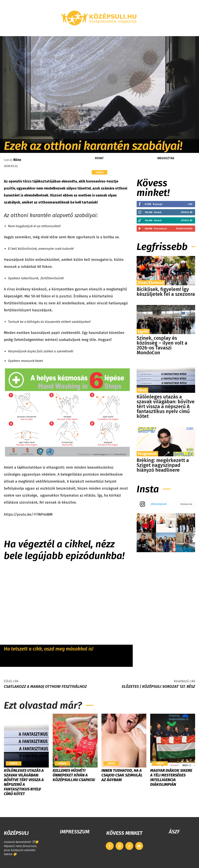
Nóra (17, 160)
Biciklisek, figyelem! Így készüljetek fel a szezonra (166, 292)
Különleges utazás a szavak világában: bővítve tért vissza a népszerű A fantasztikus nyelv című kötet (166, 407)
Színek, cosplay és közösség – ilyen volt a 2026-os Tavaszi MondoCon (162, 345)
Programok (147, 454)
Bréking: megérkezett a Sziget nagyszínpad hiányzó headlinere (163, 465)
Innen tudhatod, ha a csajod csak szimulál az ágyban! (122, 775)
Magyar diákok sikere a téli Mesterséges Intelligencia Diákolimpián (171, 777)
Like (190, 204)
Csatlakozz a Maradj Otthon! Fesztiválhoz (45, 686)
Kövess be (187, 212)
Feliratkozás (184, 228)
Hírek (99, 172)
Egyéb (143, 331)
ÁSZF (174, 832)
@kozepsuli (159, 504)
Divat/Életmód (151, 283)
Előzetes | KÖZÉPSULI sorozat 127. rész (158, 686)
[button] (192, 31)
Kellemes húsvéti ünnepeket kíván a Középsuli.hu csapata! (74, 775)
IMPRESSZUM (75, 832)
